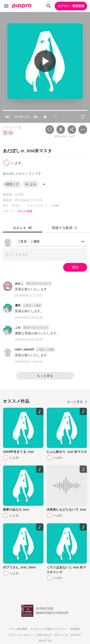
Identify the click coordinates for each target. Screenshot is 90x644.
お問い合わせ (44, 635)
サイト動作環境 (18, 629)
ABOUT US (45, 641)
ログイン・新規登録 (71, 6)
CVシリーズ (61, 635)
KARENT (76, 635)
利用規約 (75, 629)
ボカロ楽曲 (25, 211)
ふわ (18, 328)
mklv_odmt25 (24, 349)
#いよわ (31, 184)
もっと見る (45, 376)
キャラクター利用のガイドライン (49, 629)
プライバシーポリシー (21, 635)
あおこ (19, 283)
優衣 (18, 305)
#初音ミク (12, 184)
